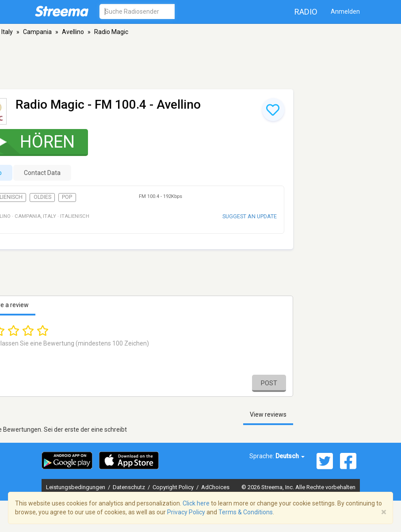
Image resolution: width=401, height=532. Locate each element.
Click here (196, 503)
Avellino (73, 32)
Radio (306, 12)
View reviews (268, 414)
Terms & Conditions (246, 512)
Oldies (42, 197)
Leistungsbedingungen (76, 487)
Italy (7, 32)
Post (269, 383)
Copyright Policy (174, 487)
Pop (67, 197)
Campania (37, 32)
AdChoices (215, 487)
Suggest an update (250, 216)
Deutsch (290, 456)
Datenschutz (130, 487)
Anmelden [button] (345, 11)
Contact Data (42, 173)
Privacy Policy (186, 512)
